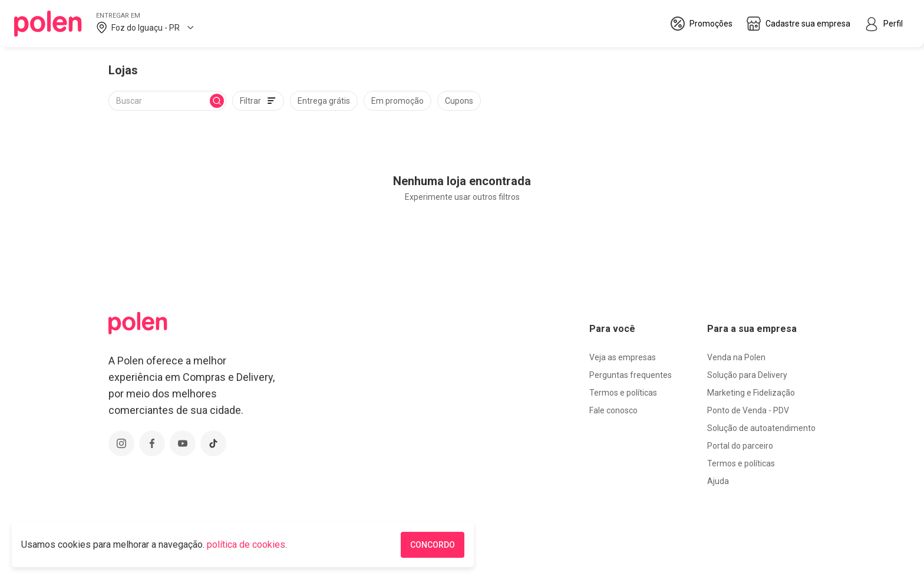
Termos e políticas (623, 393)
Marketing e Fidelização (751, 393)
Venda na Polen (736, 357)
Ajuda (718, 481)
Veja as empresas (623, 357)
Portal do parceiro (740, 446)
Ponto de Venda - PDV (748, 410)
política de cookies (246, 545)
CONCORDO (433, 545)
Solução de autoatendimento (761, 428)
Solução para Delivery (747, 375)
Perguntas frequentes (631, 375)
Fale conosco (613, 410)
